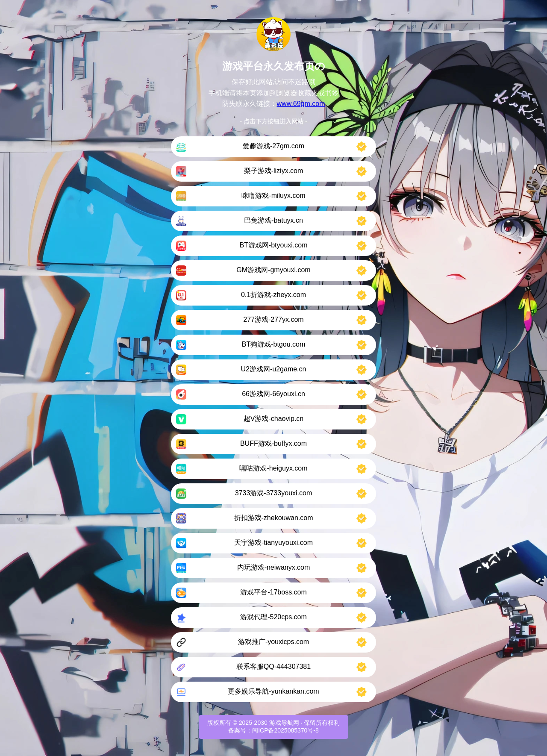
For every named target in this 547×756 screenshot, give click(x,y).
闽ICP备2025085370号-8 (285, 730)
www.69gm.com (301, 104)
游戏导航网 (284, 723)
